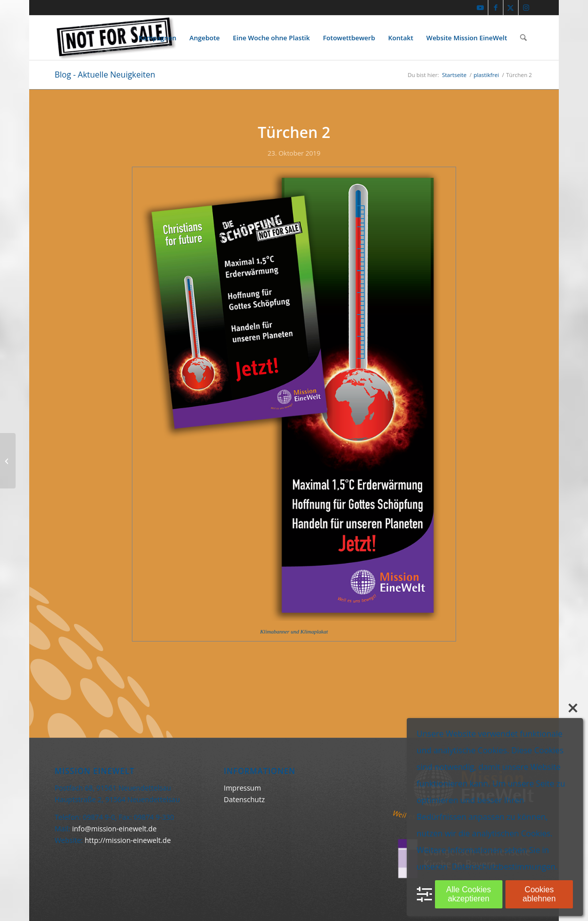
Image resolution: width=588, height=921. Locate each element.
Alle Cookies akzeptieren (468, 894)
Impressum (242, 788)
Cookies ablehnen (539, 894)
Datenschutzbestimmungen (504, 867)
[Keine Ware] (115, 38)
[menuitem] (157, 38)
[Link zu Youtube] (481, 8)
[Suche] (523, 38)
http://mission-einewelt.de (128, 840)
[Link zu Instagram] (526, 8)
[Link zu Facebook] (496, 8)
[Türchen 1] (8, 461)
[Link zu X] (511, 8)
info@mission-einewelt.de (114, 829)
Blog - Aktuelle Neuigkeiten (105, 75)
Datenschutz (244, 799)
